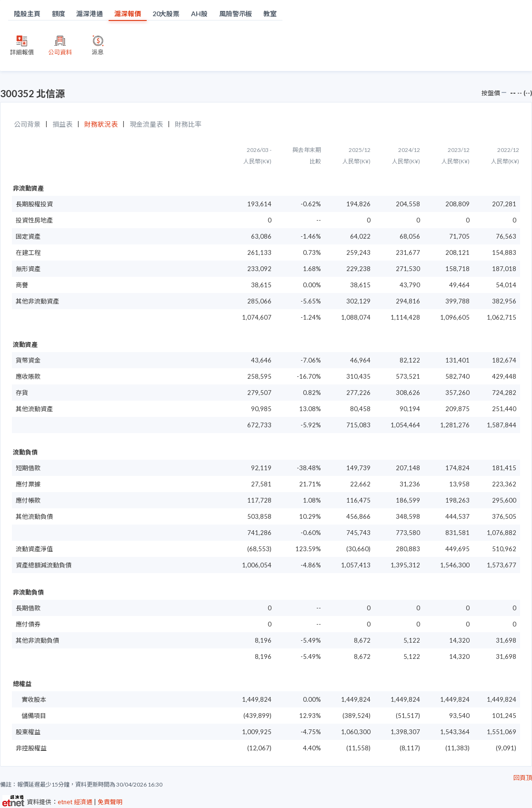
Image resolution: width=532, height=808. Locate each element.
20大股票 (166, 14)
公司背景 (27, 124)
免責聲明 (110, 802)
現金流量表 (146, 124)
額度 (59, 14)
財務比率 (188, 124)
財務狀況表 (101, 124)
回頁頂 (523, 778)
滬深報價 (128, 14)
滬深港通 (90, 14)
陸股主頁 (27, 14)
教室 (270, 14)
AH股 (199, 14)
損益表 (62, 124)
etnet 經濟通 (75, 802)
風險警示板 (236, 14)
